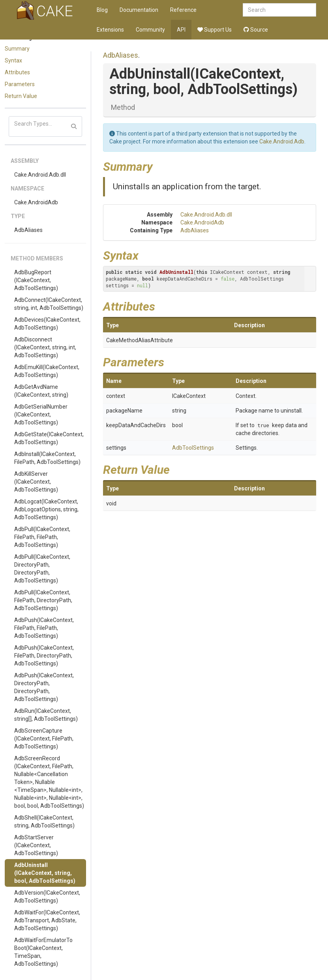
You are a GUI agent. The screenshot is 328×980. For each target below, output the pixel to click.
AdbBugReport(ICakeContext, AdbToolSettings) (36, 280)
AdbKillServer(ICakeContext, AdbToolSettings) (36, 482)
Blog (102, 10)
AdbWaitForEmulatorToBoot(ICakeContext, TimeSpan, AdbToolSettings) (43, 952)
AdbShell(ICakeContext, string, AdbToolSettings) (44, 822)
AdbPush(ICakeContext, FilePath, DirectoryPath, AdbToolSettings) (44, 656)
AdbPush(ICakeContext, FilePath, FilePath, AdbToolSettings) (44, 628)
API (181, 30)
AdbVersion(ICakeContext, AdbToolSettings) (47, 897)
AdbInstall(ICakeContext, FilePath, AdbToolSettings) (47, 458)
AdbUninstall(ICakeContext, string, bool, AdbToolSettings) (45, 873)
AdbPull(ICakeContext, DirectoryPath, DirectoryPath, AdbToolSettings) (42, 569)
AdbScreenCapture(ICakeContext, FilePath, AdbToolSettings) (44, 739)
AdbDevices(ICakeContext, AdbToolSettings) (47, 324)
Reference (183, 10)
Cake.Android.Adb (282, 141)
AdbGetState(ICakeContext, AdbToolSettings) (49, 438)
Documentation (139, 10)
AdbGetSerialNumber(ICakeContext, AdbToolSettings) (41, 415)
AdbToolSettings (193, 448)
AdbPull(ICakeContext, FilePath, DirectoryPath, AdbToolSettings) (43, 600)
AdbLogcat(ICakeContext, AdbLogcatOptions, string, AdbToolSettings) (46, 509)
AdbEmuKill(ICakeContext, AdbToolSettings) (47, 371)
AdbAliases (28, 230)
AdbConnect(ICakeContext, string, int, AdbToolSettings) (49, 304)
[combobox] (279, 10)
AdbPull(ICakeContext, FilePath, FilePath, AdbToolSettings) (42, 537)
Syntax (13, 60)
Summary (17, 49)
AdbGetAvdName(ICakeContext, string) (41, 391)
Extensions (110, 30)
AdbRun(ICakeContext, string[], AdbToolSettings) (46, 715)
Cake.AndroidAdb (36, 202)
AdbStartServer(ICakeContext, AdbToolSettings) (36, 845)
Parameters (20, 84)
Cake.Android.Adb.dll (40, 175)
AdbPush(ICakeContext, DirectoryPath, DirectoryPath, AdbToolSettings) (44, 687)
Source (256, 30)
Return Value (21, 96)
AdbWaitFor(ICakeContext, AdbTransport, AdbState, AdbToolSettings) (47, 920)
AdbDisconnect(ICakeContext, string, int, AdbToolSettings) (45, 347)
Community (150, 30)
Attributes (17, 72)
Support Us (215, 30)
